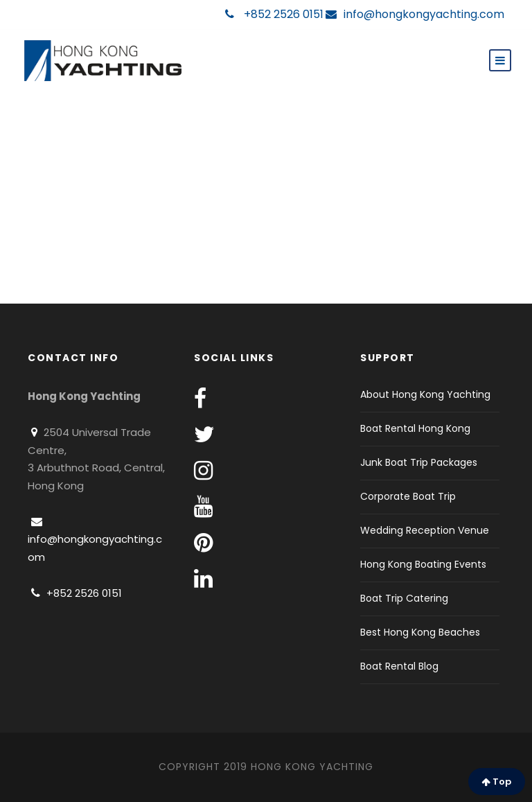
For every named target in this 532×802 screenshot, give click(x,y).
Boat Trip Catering (404, 598)
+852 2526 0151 (274, 14)
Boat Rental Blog (399, 666)
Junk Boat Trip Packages (419, 462)
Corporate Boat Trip (408, 496)
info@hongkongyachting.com (415, 14)
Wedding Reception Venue (425, 530)
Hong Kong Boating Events (423, 564)
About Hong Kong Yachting (425, 394)
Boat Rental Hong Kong (415, 428)
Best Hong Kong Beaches (420, 632)
